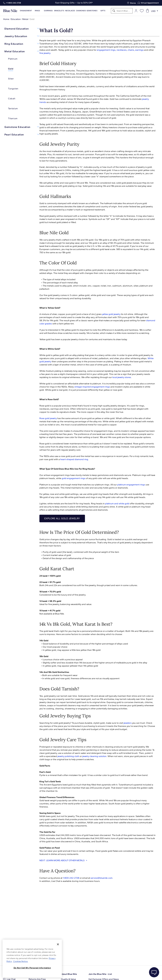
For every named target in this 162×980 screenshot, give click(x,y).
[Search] (114, 11)
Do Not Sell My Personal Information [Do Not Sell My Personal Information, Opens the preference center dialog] (32, 968)
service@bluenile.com (101, 878)
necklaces (122, 50)
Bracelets (59, 11)
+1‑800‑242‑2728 (13, 3)
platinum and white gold (117, 504)
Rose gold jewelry (48, 418)
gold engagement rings (74, 478)
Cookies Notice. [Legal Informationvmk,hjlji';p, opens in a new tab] (20, 961)
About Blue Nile (69, 974)
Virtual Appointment (150, 3)
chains (131, 50)
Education (16, 19)
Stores (133, 3)
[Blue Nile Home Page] (10, 11)
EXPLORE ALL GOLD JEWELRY (62, 518)
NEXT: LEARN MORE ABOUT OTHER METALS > (63, 860)
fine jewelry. (45, 53)
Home (6, 19)
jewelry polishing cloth (68, 756)
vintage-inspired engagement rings (92, 387)
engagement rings (106, 50)
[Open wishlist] (142, 11)
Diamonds (81, 11)
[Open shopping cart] (147, 11)
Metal (25, 19)
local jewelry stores (122, 377)
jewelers (128, 723)
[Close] (58, 944)
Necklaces (70, 11)
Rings (37, 11)
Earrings (48, 11)
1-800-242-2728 (71, 878)
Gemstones (92, 11)
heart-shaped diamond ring (74, 459)
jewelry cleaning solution (94, 756)
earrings (139, 50)
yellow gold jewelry (111, 314)
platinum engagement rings (131, 485)
